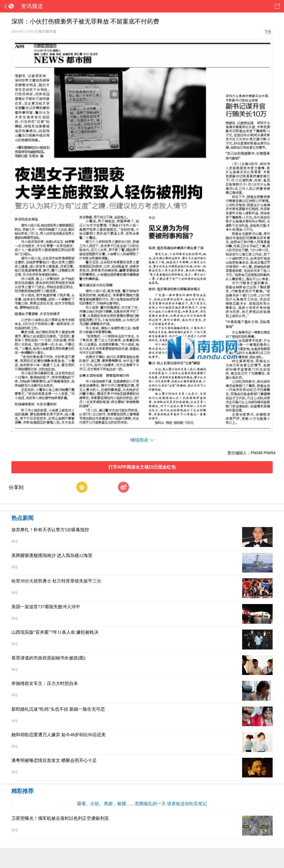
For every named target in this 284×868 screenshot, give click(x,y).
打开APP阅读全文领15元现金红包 (142, 467)
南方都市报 (47, 31)
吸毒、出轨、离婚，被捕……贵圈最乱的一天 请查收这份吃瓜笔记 (142, 804)
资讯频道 (32, 6)
